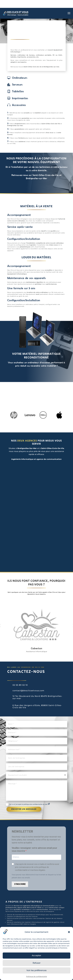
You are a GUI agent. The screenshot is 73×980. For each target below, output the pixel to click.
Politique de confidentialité (37, 976)
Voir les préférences (36, 970)
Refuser (37, 963)
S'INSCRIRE (20, 884)
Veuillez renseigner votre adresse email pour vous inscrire (34, 849)
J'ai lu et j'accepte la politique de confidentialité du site (28, 805)
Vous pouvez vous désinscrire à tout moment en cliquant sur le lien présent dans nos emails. (36, 876)
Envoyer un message (24, 809)
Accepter (36, 955)
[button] (69, 932)
